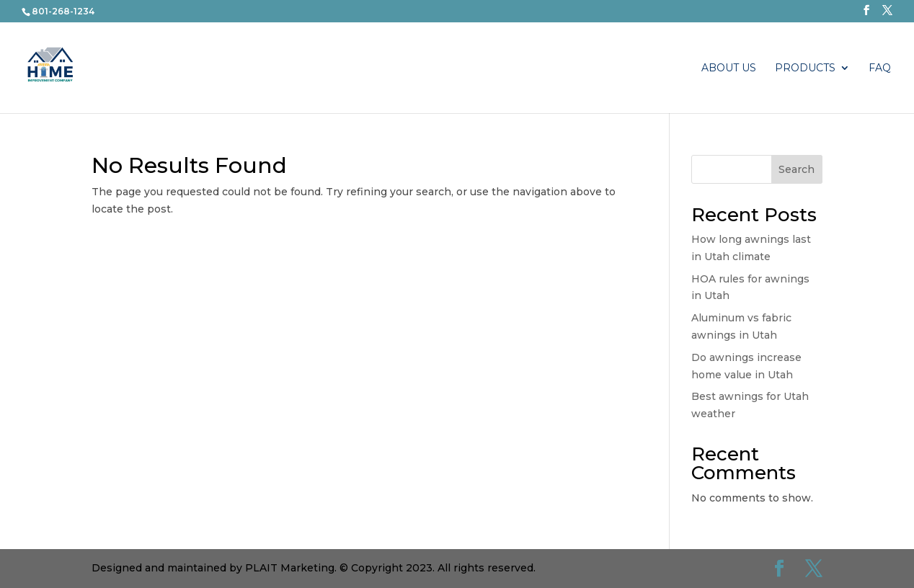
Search (797, 169)
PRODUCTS (805, 68)
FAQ (880, 68)
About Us (729, 68)
